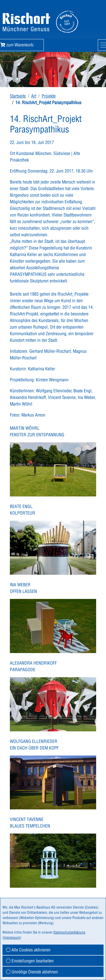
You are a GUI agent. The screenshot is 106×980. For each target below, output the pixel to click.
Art (34, 96)
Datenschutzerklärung (69, 932)
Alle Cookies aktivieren (28, 950)
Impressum (12, 937)
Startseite (18, 96)
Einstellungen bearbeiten (30, 961)
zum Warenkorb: (21, 45)
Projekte (49, 96)
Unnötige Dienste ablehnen (32, 972)
